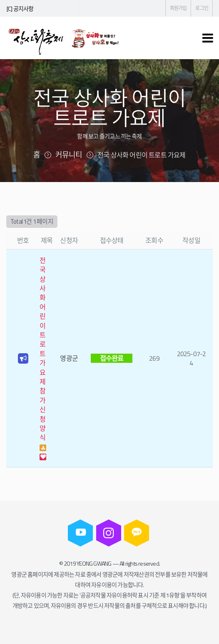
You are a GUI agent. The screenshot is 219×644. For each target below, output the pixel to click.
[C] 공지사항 (20, 9)
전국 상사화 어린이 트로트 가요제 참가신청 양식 (42, 349)
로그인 (202, 8)
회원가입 (178, 8)
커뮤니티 (69, 155)
